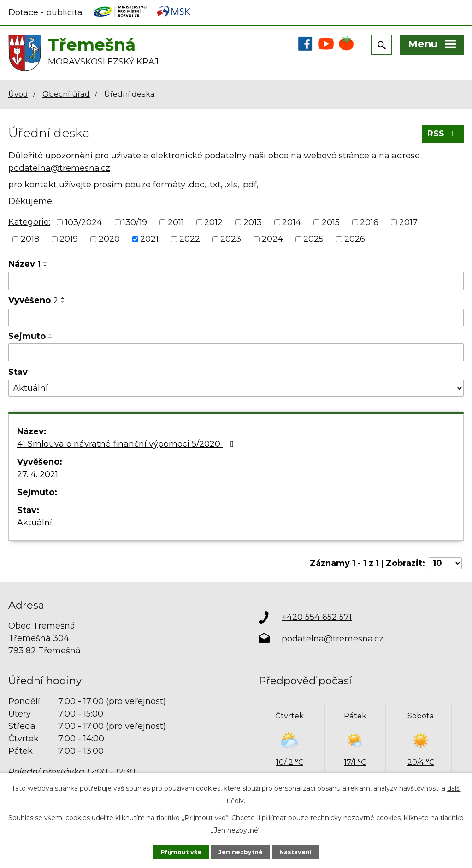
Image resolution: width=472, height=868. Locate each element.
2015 (331, 222)
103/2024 (84, 222)
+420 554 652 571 (317, 617)
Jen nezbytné (241, 852)
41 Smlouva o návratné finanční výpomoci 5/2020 (127, 444)
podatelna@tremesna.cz (59, 168)
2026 (355, 239)
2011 (176, 222)
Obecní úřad (66, 94)
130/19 (135, 222)
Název (24, 264)
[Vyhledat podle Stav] (236, 388)
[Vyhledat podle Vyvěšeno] (236, 318)
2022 (190, 239)
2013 (253, 222)
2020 (109, 239)
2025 (313, 239)
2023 (231, 239)
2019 (69, 239)
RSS (443, 134)
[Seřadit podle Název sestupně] (46, 266)
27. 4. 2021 (38, 474)
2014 (292, 222)
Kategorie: (29, 222)
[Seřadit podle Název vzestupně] (46, 262)
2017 (408, 222)
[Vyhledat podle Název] (236, 281)
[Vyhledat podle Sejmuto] (236, 352)
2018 (30, 239)
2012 (213, 222)
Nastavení (295, 852)
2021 (149, 239)
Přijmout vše (181, 852)
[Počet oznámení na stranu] (445, 563)
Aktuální (35, 523)
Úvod (18, 94)
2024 (272, 239)
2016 (369, 222)
